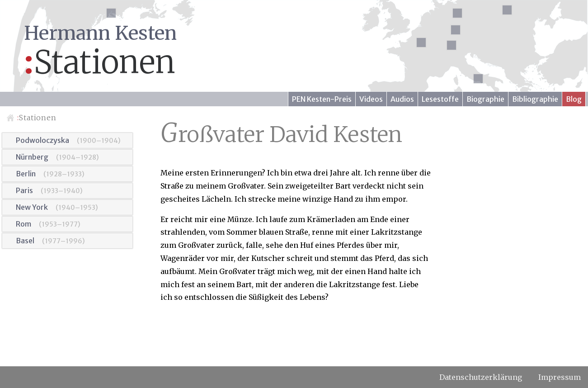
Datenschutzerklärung (481, 377)
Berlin (26, 174)
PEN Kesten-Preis (322, 99)
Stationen (37, 118)
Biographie (485, 99)
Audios (402, 99)
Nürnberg (32, 157)
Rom (24, 224)
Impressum (560, 377)
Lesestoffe (440, 99)
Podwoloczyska (42, 140)
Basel (25, 241)
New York (32, 207)
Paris (24, 190)
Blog (574, 99)
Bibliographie (535, 99)
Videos (371, 99)
